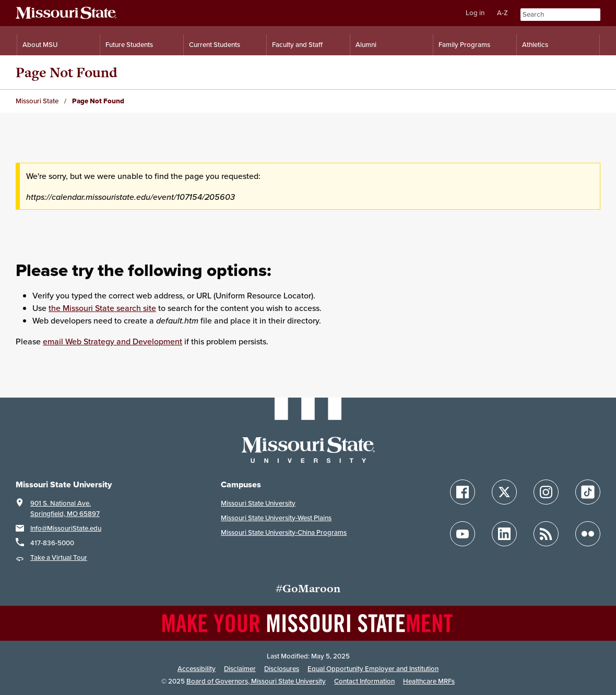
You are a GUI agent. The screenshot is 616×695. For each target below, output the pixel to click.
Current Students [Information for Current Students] (215, 45)
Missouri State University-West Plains (276, 518)
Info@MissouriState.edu (66, 528)
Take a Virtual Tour (59, 558)
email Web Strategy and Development (112, 341)
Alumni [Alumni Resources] (366, 45)
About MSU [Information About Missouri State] (40, 45)
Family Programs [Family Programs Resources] (464, 45)
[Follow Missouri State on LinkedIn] (504, 534)
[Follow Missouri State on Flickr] (588, 534)
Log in (475, 13)
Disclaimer (240, 669)
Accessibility (197, 669)
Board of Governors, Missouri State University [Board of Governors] (256, 681)
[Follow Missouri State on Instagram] (546, 492)
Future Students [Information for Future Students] (129, 45)
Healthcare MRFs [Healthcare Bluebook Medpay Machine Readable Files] (429, 681)
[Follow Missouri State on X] (504, 492)
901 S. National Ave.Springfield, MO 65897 (65, 508)
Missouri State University (258, 503)
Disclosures (282, 669)
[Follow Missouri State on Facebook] (463, 492)
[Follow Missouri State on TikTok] (588, 492)
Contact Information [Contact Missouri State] (364, 681)
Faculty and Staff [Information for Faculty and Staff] (297, 45)
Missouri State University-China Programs (284, 532)
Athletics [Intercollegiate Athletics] (535, 45)
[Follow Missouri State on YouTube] (463, 534)
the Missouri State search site (102, 308)
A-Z (502, 13)
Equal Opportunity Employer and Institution (373, 669)
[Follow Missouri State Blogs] (546, 534)
